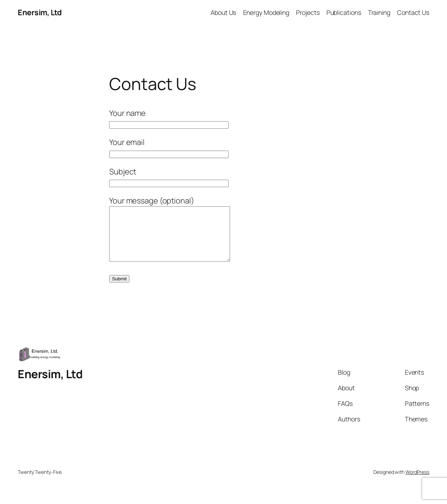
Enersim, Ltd (40, 12)
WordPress (417, 483)
